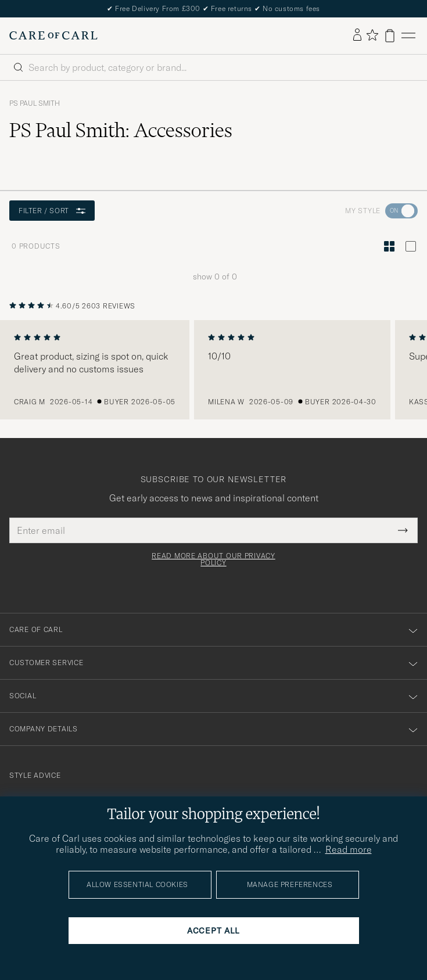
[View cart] (390, 36)
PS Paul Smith (35, 103)
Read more (349, 849)
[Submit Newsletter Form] (403, 530)
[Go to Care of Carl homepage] (53, 35)
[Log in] (357, 35)
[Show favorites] (372, 36)
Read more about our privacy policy (213, 559)
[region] (214, 370)
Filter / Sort (52, 211)
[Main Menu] (408, 36)
